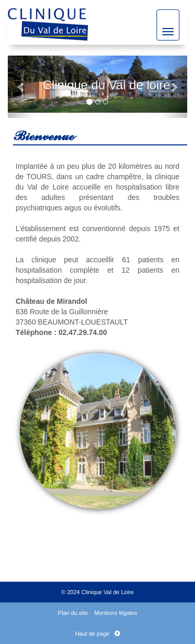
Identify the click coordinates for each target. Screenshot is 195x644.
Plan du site (73, 613)
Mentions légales (116, 613)
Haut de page (94, 634)
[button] (21, 87)
